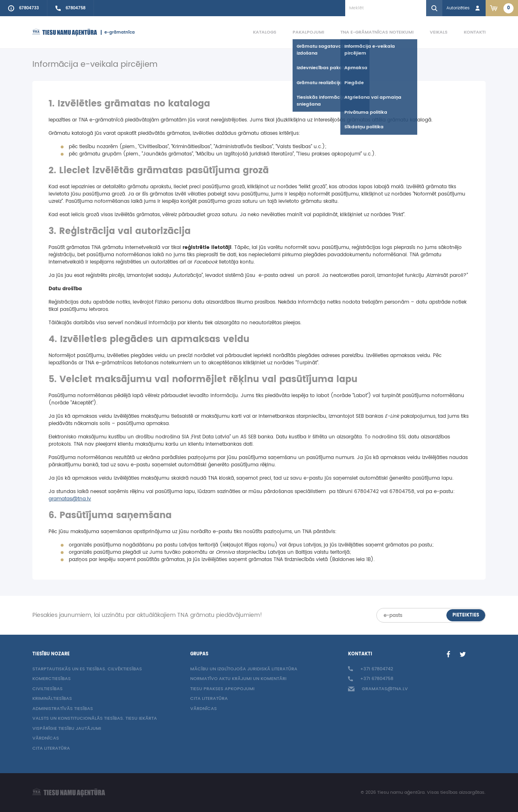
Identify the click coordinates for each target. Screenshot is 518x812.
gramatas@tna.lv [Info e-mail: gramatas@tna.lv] (378, 689)
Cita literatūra (51, 749)
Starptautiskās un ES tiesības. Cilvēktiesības (87, 669)
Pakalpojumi (308, 32)
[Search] (434, 8)
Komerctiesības (52, 679)
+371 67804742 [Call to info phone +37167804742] (370, 669)
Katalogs (265, 32)
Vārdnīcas (46, 739)
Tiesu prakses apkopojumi (222, 689)
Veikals (439, 32)
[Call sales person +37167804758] (71, 8)
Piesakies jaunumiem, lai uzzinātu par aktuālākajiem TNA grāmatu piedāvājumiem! (147, 615)
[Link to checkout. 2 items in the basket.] (502, 8)
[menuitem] (257, 32)
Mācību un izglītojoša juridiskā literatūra (244, 669)
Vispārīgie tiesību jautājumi (67, 729)
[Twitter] (463, 654)
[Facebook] (448, 654)
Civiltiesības (48, 689)
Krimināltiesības (52, 699)
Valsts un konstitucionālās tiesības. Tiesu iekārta (95, 719)
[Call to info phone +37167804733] (24, 8)
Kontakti (475, 32)
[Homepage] (65, 32)
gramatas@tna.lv (70, 499)
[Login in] (464, 8)
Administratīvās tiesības (63, 709)
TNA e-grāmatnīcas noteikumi (377, 32)
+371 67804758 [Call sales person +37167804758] (371, 679)
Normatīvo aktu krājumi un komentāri (238, 679)
